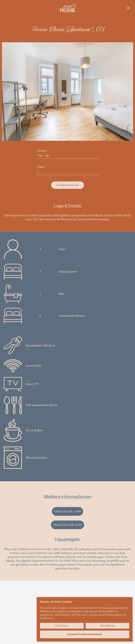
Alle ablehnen (107, 626)
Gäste (41, 167)
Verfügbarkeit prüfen (68, 185)
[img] (128, 8)
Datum (42, 151)
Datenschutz (62, 626)
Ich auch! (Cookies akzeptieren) (85, 634)
